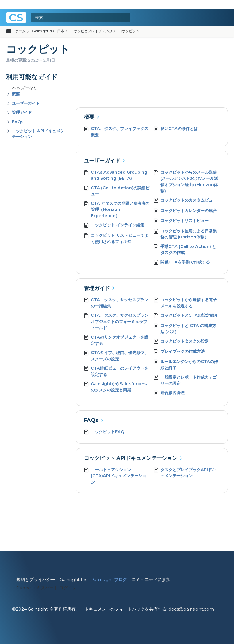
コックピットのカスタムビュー (185, 201)
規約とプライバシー (36, 579)
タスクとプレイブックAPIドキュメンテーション (185, 473)
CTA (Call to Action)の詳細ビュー (117, 191)
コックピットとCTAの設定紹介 (186, 316)
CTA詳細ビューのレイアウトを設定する (116, 371)
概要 (16, 94)
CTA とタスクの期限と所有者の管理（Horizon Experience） (117, 210)
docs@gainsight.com (191, 609)
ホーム (20, 31)
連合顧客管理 (169, 393)
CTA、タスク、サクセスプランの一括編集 (116, 303)
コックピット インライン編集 (114, 226)
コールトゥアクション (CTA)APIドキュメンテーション (115, 476)
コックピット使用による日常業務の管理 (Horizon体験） (185, 234)
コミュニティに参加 (151, 579)
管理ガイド (22, 112)
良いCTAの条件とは (176, 129)
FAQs (18, 122)
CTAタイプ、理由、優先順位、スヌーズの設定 (116, 356)
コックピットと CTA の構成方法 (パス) (185, 329)
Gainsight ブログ (110, 579)
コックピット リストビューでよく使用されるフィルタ (116, 239)
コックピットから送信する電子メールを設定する (185, 303)
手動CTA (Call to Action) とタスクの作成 (185, 250)
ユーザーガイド (26, 103)
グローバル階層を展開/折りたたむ (12, 31)
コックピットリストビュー (181, 221)
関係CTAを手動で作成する (182, 263)
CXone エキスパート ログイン (46, 588)
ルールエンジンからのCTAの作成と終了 (186, 365)
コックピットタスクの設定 (181, 342)
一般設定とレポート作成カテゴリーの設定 (185, 380)
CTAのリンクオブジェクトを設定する (116, 340)
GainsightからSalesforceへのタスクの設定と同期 (115, 387)
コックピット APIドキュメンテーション (131, 458)
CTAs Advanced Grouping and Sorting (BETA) (116, 176)
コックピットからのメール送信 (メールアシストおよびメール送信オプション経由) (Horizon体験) (186, 182)
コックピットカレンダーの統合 (185, 211)
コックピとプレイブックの (91, 31)
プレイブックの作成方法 (179, 352)
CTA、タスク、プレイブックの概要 (116, 132)
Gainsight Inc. (74, 579)
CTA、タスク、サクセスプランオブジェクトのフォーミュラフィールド (116, 322)
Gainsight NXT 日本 (48, 31)
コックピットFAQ (104, 432)
